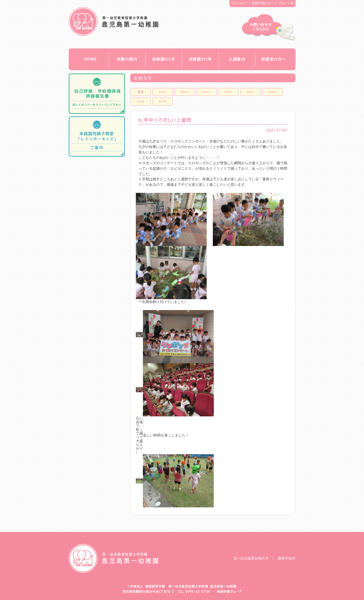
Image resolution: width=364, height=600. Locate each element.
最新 (141, 92)
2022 (228, 92)
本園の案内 (127, 59)
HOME (90, 59)
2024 (184, 92)
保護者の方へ (274, 59)
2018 (162, 101)
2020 (272, 92)
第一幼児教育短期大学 (251, 558)
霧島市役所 (287, 558)
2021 (250, 92)
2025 (162, 92)
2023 (206, 92)
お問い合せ (269, 28)
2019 (140, 101)
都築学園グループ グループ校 (273, 3)
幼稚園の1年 (200, 59)
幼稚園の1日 (164, 59)
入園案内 (237, 59)
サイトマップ (239, 3)
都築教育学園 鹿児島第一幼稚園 (113, 22)
